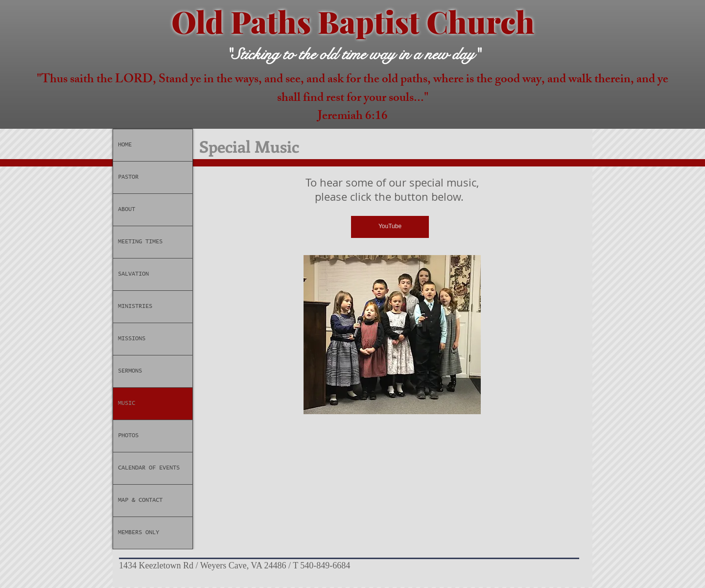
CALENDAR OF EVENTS (149, 468)
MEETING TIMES (140, 242)
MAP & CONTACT (140, 500)
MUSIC (127, 403)
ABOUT (127, 210)
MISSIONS (132, 339)
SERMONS (130, 371)
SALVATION (133, 274)
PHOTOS (128, 436)
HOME (125, 145)
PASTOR (128, 177)
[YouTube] (390, 227)
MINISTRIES (135, 306)
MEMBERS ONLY (139, 533)
